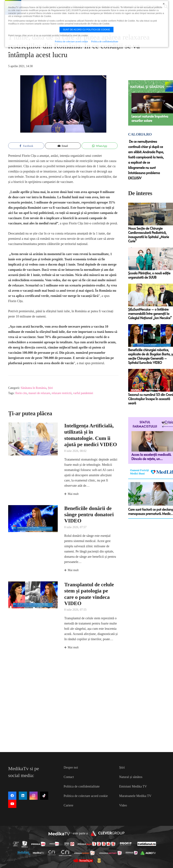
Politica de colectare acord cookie (86, 796)
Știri (50, 388)
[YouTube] (12, 804)
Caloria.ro (140, 134)
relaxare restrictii (62, 393)
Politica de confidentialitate (82, 786)
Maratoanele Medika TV (135, 796)
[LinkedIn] (23, 796)
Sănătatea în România (33, 388)
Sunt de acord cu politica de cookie (86, 30)
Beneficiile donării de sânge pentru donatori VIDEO (89, 514)
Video (123, 805)
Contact (69, 777)
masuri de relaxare (39, 393)
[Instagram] (34, 796)
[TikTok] (44, 796)
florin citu (21, 393)
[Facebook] (12, 796)
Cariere (68, 805)
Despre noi (71, 767)
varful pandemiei (83, 393)
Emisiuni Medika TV (133, 786)
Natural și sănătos (131, 777)
